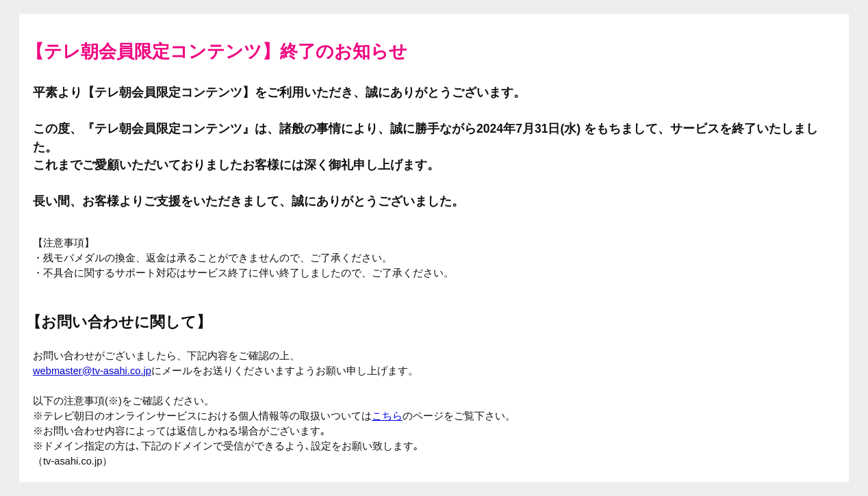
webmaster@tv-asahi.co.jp (92, 371)
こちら (387, 416)
